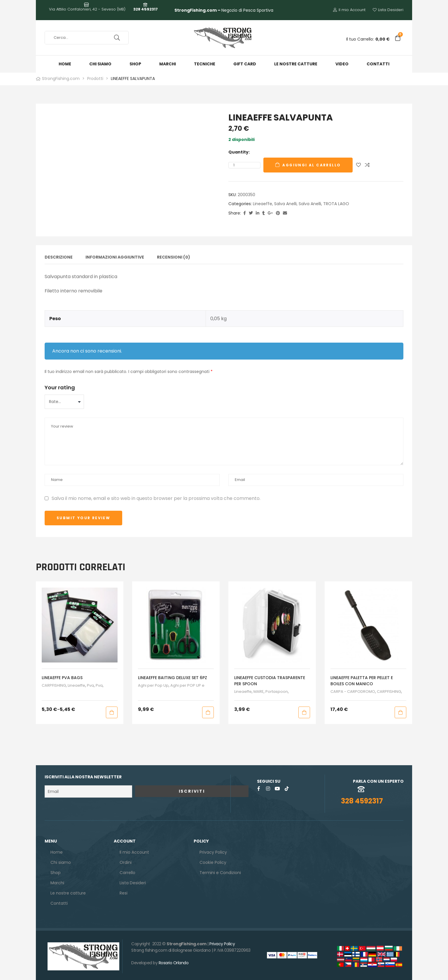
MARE (259, 689)
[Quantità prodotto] (234, 165)
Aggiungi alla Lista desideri (358, 165)
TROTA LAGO (336, 204)
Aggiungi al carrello (311, 165)
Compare (367, 165)
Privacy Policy (222, 941)
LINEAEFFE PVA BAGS (62, 675)
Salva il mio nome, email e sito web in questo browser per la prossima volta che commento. (156, 496)
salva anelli (285, 204)
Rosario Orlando (174, 960)
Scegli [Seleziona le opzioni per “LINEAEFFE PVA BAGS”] (112, 710)
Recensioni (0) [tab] (174, 257)
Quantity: (239, 152)
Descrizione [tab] (59, 257)
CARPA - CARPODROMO (353, 689)
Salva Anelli (310, 204)
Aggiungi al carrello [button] (208, 710)
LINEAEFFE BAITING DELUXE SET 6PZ (173, 675)
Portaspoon (277, 689)
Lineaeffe (262, 204)
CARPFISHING (54, 683)
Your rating (60, 385)
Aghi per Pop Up (153, 683)
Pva (90, 683)
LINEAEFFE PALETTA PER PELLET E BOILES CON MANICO (362, 678)
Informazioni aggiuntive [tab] (115, 257)
